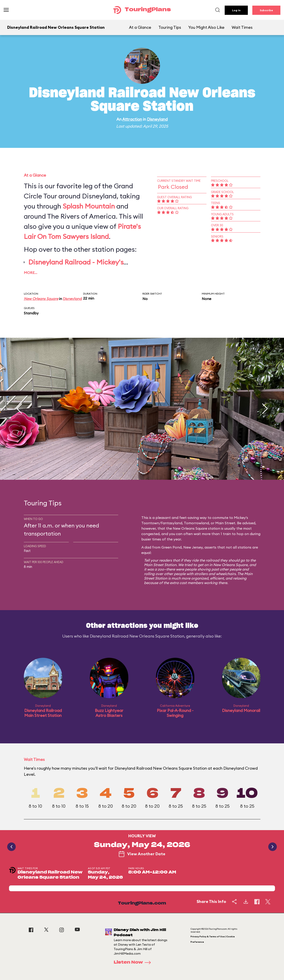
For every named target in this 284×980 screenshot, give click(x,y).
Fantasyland (172, 523)
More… (31, 273)
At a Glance (140, 27)
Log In (236, 10)
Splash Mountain (89, 206)
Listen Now (134, 962)
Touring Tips (170, 27)
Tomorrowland (196, 523)
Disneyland (157, 119)
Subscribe (266, 10)
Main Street (225, 523)
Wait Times (242, 27)
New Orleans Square (41, 299)
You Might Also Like (206, 27)
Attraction (132, 119)
